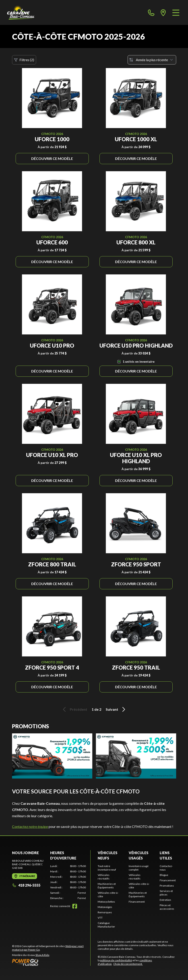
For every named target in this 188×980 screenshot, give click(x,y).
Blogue (164, 875)
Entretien (165, 900)
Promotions (167, 886)
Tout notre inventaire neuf (107, 868)
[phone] (151, 12)
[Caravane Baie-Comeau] (21, 12)
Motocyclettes (106, 902)
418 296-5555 (26, 885)
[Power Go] (51, 962)
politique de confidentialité (116, 960)
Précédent (74, 709)
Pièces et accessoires (167, 907)
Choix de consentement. (128, 964)
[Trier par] (152, 60)
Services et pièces (166, 893)
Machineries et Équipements (107, 886)
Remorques (105, 912)
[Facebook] (75, 906)
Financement (137, 902)
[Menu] (176, 12)
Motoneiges (105, 907)
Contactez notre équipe (30, 826)
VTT (100, 918)
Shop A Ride (42, 955)
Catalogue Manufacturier (106, 925)
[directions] (163, 12)
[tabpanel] (68, 882)
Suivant (116, 709)
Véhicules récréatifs (104, 877)
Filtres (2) (24, 60)
